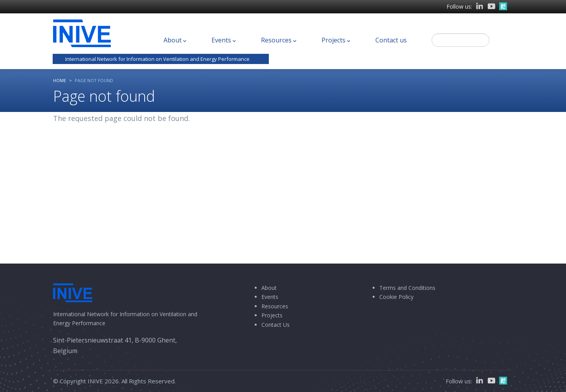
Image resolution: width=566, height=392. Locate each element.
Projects (336, 40)
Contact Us (276, 325)
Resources (279, 40)
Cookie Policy (396, 297)
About (175, 40)
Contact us (391, 40)
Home (60, 80)
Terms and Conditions (407, 288)
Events (224, 40)
